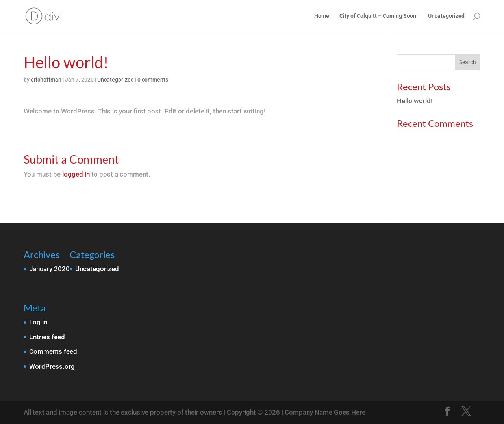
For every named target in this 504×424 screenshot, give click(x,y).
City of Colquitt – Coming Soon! (379, 16)
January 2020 (49, 269)
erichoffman (46, 80)
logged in (76, 174)
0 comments (153, 80)
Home (322, 16)
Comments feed (53, 351)
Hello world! (415, 101)
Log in (38, 322)
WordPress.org (52, 366)
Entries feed (47, 337)
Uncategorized (446, 16)
